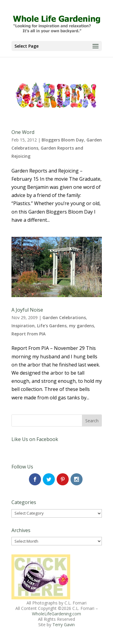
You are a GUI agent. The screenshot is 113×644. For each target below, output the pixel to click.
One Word (23, 132)
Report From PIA (28, 334)
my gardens (82, 326)
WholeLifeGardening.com (56, 614)
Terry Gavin (64, 625)
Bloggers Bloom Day (63, 140)
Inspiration (23, 326)
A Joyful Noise (27, 310)
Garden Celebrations (64, 317)
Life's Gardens (52, 326)
